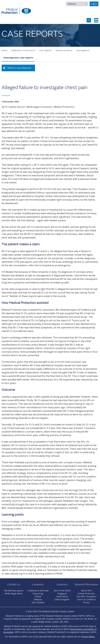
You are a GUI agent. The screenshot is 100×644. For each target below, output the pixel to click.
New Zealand (38, 602)
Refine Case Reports (19, 68)
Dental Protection (86, 593)
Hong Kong (38, 593)
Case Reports (46, 50)
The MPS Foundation (86, 596)
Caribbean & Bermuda (38, 591)
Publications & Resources (23, 50)
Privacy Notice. (88, 637)
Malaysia (72, 4)
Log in (94, 4)
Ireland (38, 596)
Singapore (62, 593)
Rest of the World (62, 591)
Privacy (86, 602)
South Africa (62, 596)
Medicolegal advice (14, 593)
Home (5, 50)
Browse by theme (64, 50)
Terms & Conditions (86, 599)
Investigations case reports (18, 58)
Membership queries (14, 591)
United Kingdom (62, 599)
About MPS (86, 591)
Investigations (83, 50)
